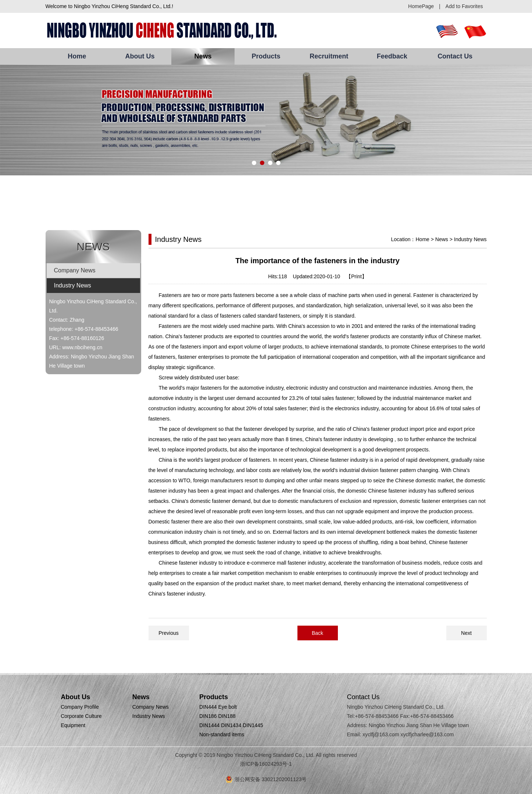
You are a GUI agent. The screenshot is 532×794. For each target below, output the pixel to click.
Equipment (73, 725)
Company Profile (80, 707)
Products (266, 56)
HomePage (421, 6)
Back (317, 633)
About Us (140, 56)
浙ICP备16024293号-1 (266, 764)
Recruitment (329, 56)
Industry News (73, 285)
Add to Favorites (464, 6)
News (203, 56)
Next (466, 633)
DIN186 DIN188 (217, 716)
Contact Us (455, 56)
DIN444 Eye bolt (218, 707)
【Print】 (356, 276)
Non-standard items (222, 734)
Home (77, 56)
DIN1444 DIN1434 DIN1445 (231, 725)
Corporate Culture (81, 716)
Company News (75, 270)
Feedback (392, 56)
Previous (168, 633)
